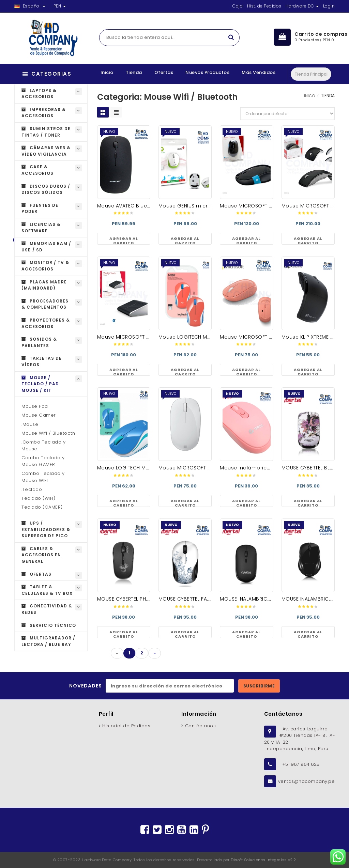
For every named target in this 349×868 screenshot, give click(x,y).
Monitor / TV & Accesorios (45, 266)
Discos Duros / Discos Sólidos (46, 189)
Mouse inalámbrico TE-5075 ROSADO (267, 468)
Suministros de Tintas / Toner (46, 132)
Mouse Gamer (39, 415)
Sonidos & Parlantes (39, 342)
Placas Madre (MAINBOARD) (44, 285)
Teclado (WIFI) (38, 498)
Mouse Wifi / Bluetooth (48, 433)
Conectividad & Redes (47, 609)
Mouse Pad (35, 406)
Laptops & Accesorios (39, 94)
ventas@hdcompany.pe (307, 781)
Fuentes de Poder (40, 208)
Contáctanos (201, 726)
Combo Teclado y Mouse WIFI (43, 477)
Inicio (107, 72)
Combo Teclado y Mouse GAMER (43, 461)
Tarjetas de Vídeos (42, 361)
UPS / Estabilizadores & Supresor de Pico (46, 529)
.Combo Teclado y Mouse (43, 445)
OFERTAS (36, 574)
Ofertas (164, 72)
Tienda (134, 72)
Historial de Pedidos (126, 726)
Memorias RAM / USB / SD (46, 247)
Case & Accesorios (37, 170)
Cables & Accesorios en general (41, 555)
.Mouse (30, 424)
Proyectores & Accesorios (46, 323)
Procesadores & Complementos (45, 304)
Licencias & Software (41, 228)
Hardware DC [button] (302, 6)
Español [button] (30, 6)
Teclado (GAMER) (42, 507)
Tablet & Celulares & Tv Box (47, 590)
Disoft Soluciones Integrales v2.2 (263, 860)
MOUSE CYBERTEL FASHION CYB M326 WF (208, 599)
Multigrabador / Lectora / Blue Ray (48, 641)
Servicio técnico (49, 625)
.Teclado (32, 489)
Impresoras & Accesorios (44, 113)
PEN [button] (60, 6)
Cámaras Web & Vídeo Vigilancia (46, 151)
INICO (309, 96)
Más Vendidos (259, 72)
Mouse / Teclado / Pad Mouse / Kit (40, 384)
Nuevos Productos (207, 72)
